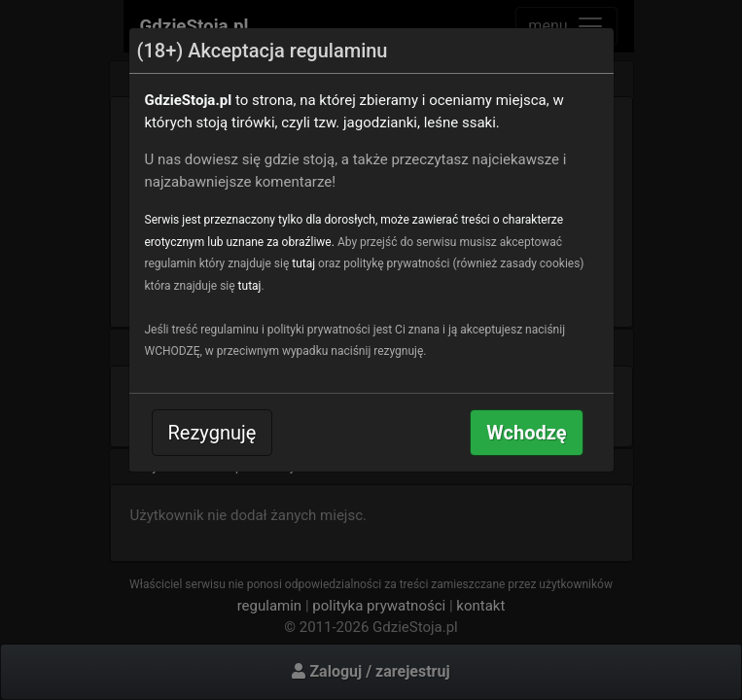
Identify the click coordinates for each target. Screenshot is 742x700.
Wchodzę (526, 433)
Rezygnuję (212, 433)
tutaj (303, 263)
